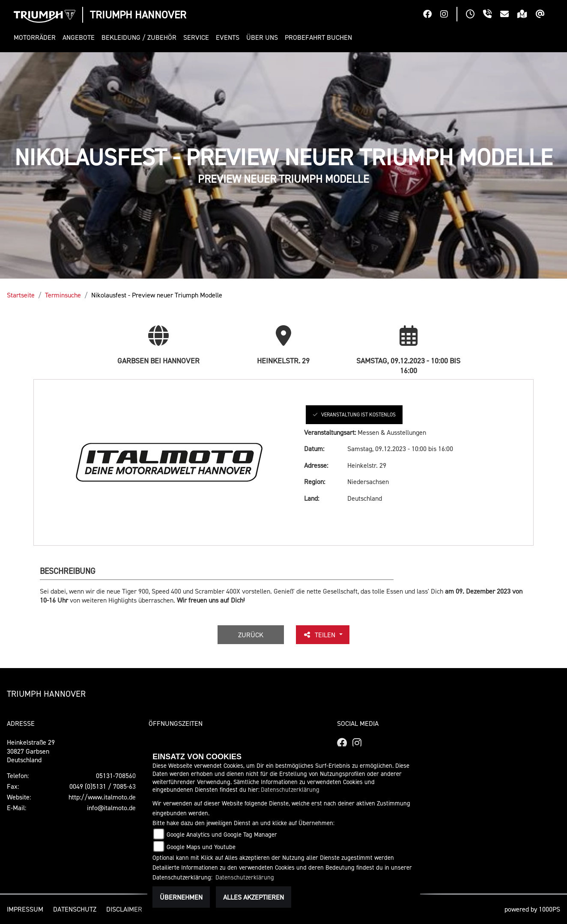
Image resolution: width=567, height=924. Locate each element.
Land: (312, 498)
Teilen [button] (320, 635)
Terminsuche (63, 295)
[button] (36, 37)
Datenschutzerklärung (290, 789)
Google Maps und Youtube (201, 847)
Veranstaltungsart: (330, 432)
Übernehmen (181, 897)
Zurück (251, 635)
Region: (315, 481)
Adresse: (316, 465)
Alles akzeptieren (254, 897)
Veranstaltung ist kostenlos (354, 414)
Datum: (314, 449)
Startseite (21, 295)
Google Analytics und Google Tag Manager (222, 834)
